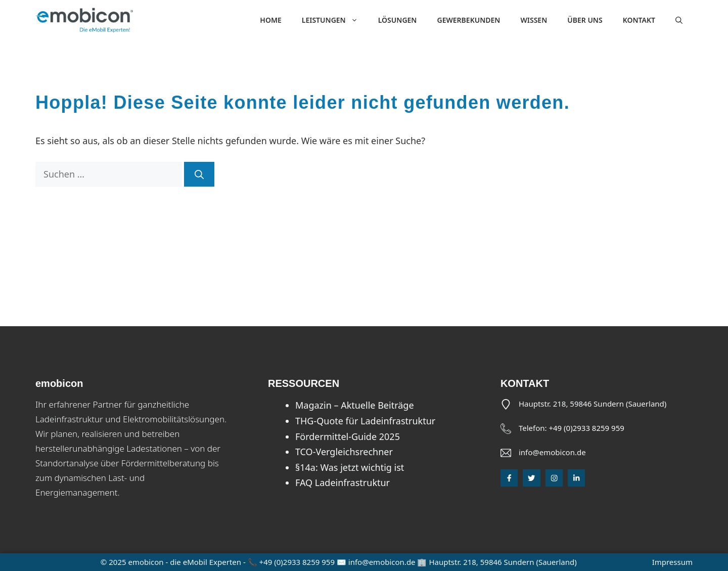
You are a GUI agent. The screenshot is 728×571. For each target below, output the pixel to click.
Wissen (534, 20)
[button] (679, 20)
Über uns (585, 20)
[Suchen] (199, 174)
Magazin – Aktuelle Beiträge (355, 405)
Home (270, 20)
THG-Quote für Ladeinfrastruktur (365, 421)
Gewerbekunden (468, 20)
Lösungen (398, 20)
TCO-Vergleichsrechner (344, 452)
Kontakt (639, 20)
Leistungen (335, 20)
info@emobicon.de (552, 452)
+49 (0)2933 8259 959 (586, 428)
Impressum (672, 562)
